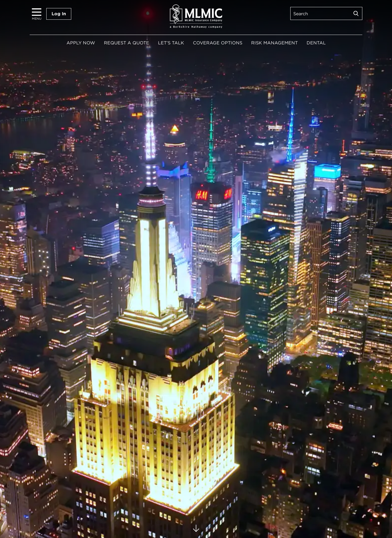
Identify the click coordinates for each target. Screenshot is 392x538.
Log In (59, 14)
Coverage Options (218, 43)
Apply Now (81, 43)
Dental (316, 43)
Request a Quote (127, 43)
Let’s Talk (171, 43)
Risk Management (274, 43)
